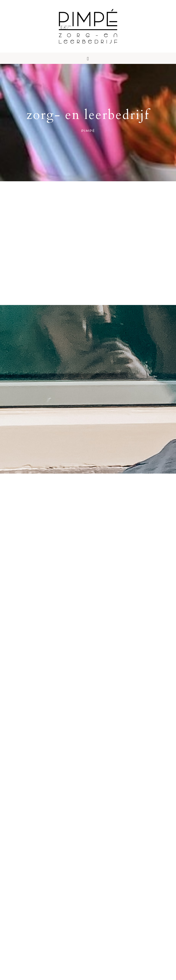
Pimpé (88, 33)
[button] (88, 71)
